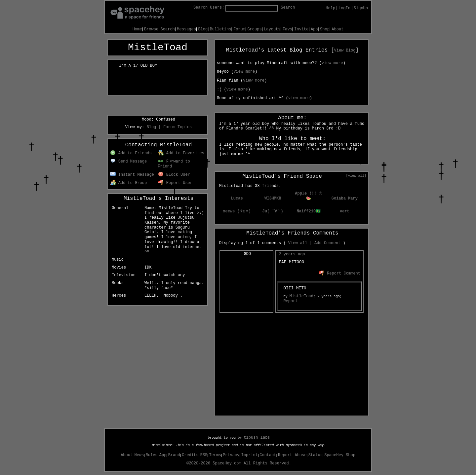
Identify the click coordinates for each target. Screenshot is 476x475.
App (163, 455)
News (139, 455)
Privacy (231, 455)
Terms (215, 455)
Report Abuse (292, 455)
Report (290, 301)
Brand (174, 455)
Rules (152, 455)
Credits (190, 455)
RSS (204, 455)
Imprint (250, 455)
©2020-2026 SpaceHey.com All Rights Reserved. (239, 463)
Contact (268, 455)
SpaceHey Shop (340, 455)
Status (316, 455)
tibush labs (257, 438)
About (127, 455)
